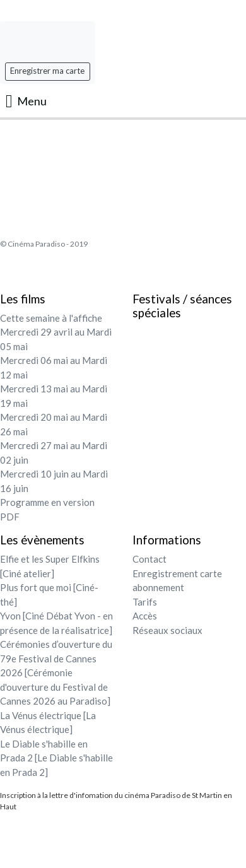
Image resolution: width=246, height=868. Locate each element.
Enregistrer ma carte (47, 71)
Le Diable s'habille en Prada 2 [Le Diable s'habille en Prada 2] (56, 758)
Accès (145, 616)
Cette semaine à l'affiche (51, 318)
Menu (26, 101)
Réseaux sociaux (167, 630)
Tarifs (145, 602)
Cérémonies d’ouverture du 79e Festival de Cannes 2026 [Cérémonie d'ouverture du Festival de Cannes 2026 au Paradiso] (56, 672)
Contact (149, 559)
